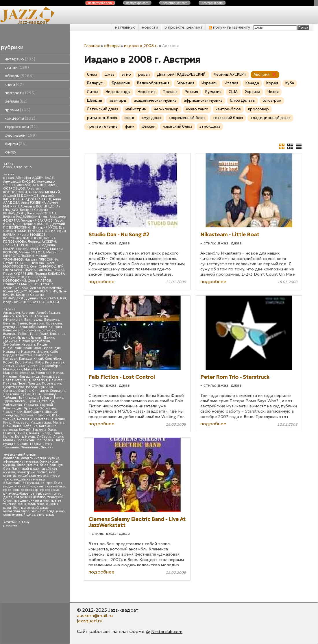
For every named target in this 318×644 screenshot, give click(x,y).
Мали (46, 369)
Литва (33, 366)
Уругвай (46, 405)
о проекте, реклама (183, 27)
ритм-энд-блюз (16, 494)
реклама (10, 525)
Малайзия (32, 369)
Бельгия (9, 323)
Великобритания (33, 327)
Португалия (51, 384)
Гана (34, 334)
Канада (25, 359)
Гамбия (9, 433)
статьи (17, 67)
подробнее (101, 281)
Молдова (44, 373)
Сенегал (10, 391)
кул (60, 465)
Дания (49, 338)
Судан (26, 394)
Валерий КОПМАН (41, 213)
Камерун (10, 359)
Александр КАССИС (19, 182)
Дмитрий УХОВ (45, 228)
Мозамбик (26, 440)
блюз (8, 167)
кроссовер (29, 490)
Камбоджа (43, 355)
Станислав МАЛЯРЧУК (21, 284)
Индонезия (12, 348)
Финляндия (12, 408)
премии (17, 110)
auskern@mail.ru (95, 615)
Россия (32, 387)
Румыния (46, 387)
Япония (47, 447)
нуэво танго (197, 109)
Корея (8, 362)
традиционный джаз (31, 501)
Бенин (22, 323)
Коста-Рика (24, 362)
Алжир (9, 316)
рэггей (36, 494)
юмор (10, 152)
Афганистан (13, 320)
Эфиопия (43, 415)
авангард (11, 458)
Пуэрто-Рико (14, 387)
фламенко (36, 504)
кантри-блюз (51, 483)
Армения (41, 316)
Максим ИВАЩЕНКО (32, 249)
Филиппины (30, 447)
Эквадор (11, 415)
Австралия (12, 313)
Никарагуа (51, 377)
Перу (22, 384)
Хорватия (48, 408)
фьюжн (52, 504)
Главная (92, 46)
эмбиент (38, 511)
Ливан (21, 366)
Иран (38, 348)
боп (7, 469)
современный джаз (19, 515)
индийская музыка (29, 479)
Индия (42, 345)
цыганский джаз (35, 508)
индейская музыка (33, 476)
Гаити (44, 334)
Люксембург (50, 366)
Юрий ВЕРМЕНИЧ (43, 291)
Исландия (11, 352)
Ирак (28, 348)
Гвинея (22, 433)
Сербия (24, 391)
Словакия (58, 391)
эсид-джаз (56, 511)
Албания (30, 426)
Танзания (11, 447)
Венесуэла (11, 330)
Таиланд (49, 394)
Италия (42, 352)
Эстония (27, 415)
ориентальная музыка (21, 483)
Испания (28, 352)
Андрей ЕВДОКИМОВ (21, 196)
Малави (9, 440)
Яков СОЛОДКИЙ (45, 302)
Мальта (59, 423)
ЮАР (56, 415)
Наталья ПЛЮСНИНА (41, 260)
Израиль (28, 345)
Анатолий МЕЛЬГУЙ (44, 192)
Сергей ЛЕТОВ (39, 281)
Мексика (27, 373)
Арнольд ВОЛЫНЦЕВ (38, 206)
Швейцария (34, 412)
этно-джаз (46, 515)
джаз (18, 167)
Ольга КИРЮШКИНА (19, 270)
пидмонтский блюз (19, 486)
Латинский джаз (25, 469)
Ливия (58, 437)
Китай (38, 359)
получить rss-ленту (229, 27)
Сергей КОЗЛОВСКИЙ (25, 279)
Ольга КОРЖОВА (51, 270)
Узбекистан (13, 405)
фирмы (16, 144)
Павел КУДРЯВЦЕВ (18, 274)
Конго (8, 437)
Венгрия (55, 327)
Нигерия (10, 377)
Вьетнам (10, 334)
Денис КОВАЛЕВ (35, 224)
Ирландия (52, 348)
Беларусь (52, 320)
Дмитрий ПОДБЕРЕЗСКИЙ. (182, 74)
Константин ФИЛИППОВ (23, 238)
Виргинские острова (38, 330)
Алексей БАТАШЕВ (32, 185)
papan (9, 178)
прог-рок (11, 490)
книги (14, 85)
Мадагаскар (41, 423)
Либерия (44, 437)
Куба (39, 362)
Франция (31, 408)
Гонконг (10, 338)
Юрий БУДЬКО (15, 291)
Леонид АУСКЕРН (42, 242)
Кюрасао (21, 423)
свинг (47, 494)
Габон (23, 334)
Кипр (7, 423)
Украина (31, 405)
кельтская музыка (51, 486)
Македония (13, 369)
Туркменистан (15, 401)
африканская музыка (21, 462)
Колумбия (53, 359)
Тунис (58, 398)
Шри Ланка (12, 426)
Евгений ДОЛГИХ (42, 231)
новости (150, 27)
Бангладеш (33, 320)
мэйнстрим (26, 472)
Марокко (11, 373)
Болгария (37, 323)
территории (21, 127)
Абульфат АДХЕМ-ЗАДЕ (35, 178)
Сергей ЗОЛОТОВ (18, 277)
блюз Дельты (27, 465)
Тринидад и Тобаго (35, 398)
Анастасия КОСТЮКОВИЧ (23, 190)
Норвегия (40, 380)
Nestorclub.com (167, 632)
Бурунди (10, 327)
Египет (57, 433)
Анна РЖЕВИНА (33, 203)
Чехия (8, 412)
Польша (34, 384)
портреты (20, 93)
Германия (58, 334)
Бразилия (54, 323)
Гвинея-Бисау (39, 433)
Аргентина (24, 316)
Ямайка (9, 419)
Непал (58, 373)
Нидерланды (29, 377)
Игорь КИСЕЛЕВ (16, 302)
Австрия (28, 313)
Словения (11, 394)
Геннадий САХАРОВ (37, 221)
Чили (18, 412)
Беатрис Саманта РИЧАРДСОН (26, 212)
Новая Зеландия (17, 380)
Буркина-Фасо (44, 430)
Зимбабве (11, 345)
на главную (125, 27)
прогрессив (50, 490)
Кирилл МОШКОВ (32, 235)
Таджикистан (41, 444)
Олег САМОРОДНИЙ (47, 267)
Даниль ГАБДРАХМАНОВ (46, 298)
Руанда (9, 444)
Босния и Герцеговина (35, 419)
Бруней (25, 430)
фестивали (21, 135)
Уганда (48, 401)
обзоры (19, 76)
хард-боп (11, 508)
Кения (60, 419)
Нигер (60, 440)
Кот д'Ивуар (25, 437)
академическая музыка (40, 458)
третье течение (102, 126)
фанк (22, 504)
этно (28, 167)
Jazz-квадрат (33, 22)
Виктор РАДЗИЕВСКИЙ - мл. (25, 217)
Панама (10, 384)
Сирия (23, 444)
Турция (34, 401)
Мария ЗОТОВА (32, 252)
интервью (20, 59)
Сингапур (40, 391)
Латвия (9, 366)
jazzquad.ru (90, 621)
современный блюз (30, 497)
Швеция (51, 412)
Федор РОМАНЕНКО (46, 288)
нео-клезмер (166, 109)
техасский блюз (228, 118)
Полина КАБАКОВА (50, 274)
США (37, 394)
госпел (42, 472)
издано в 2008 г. (141, 46)
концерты (20, 118)
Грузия (36, 338)
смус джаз (151, 118)
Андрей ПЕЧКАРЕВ (36, 199)
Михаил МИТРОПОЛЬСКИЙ (31, 254)
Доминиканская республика (27, 341)
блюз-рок (48, 465)
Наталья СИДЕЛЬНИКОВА (24, 263)
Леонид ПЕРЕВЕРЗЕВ (20, 245)
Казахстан (24, 355)
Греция (24, 338)
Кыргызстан (55, 362)
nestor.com (100, 3)
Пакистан (57, 380)
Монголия (45, 440)
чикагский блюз (16, 511)
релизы (16, 101)
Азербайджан (48, 313)
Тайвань (10, 398)
